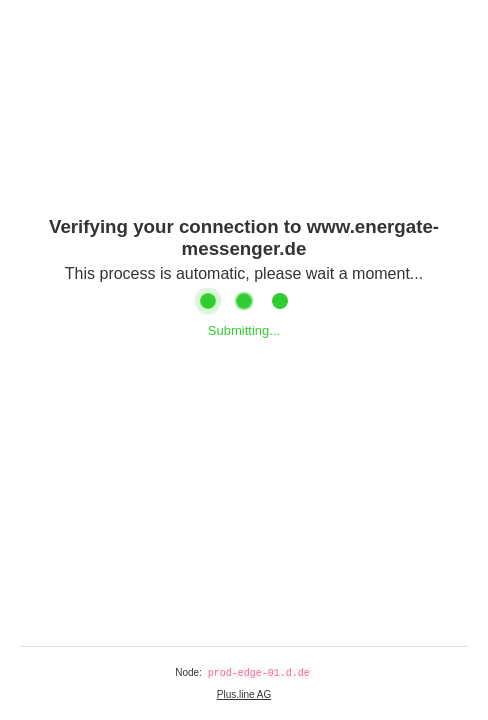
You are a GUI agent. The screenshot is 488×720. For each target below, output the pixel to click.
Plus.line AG (244, 694)
